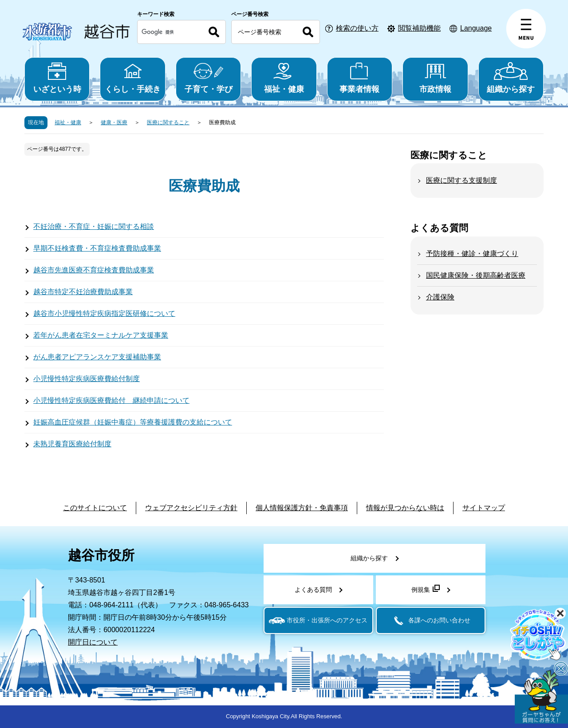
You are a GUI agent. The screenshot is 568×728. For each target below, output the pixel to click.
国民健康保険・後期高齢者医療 (476, 275)
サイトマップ (484, 508)
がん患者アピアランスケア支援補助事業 (97, 357)
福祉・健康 (284, 78)
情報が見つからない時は (405, 508)
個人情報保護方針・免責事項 (302, 508)
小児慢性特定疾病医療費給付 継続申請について (111, 400)
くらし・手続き (132, 78)
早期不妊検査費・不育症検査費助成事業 (97, 248)
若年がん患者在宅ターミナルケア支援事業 (101, 335)
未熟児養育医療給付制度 (72, 444)
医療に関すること (168, 122)
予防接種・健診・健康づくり (472, 254)
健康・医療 (114, 122)
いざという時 (57, 78)
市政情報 (435, 78)
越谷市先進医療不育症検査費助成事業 (94, 270)
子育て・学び (208, 78)
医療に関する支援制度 (461, 180)
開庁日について (93, 642)
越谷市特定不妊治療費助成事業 (83, 292)
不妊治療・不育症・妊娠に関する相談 (94, 226)
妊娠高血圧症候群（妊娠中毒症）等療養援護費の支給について (133, 422)
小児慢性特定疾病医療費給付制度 (87, 379)
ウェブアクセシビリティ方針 (191, 508)
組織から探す (511, 78)
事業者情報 (360, 78)
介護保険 (440, 297)
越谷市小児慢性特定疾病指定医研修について (104, 313)
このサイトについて (95, 508)
